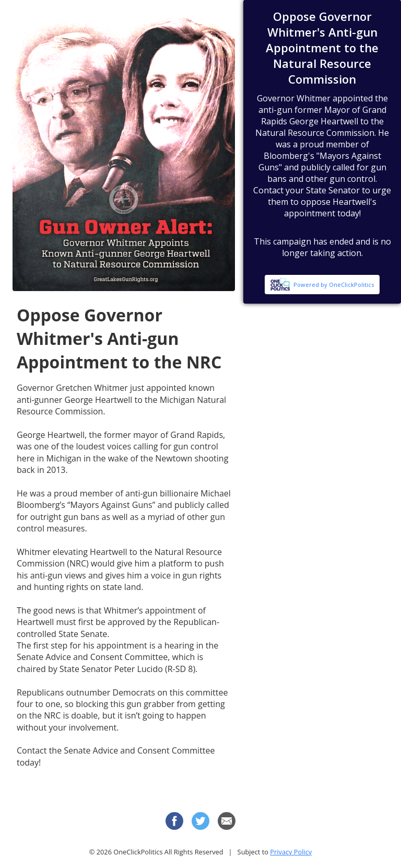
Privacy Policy (291, 852)
